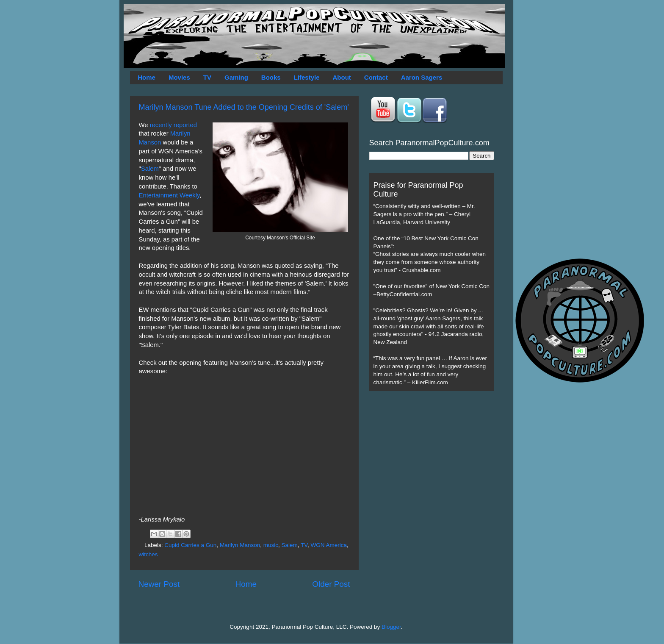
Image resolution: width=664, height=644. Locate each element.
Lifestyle (307, 77)
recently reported (173, 125)
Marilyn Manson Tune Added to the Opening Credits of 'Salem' (244, 107)
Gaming (236, 77)
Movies (179, 77)
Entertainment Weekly (169, 195)
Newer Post (159, 584)
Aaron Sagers (422, 77)
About (342, 77)
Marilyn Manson (240, 545)
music (271, 545)
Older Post (331, 584)
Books (271, 77)
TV (207, 77)
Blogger (391, 627)
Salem (150, 169)
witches (148, 554)
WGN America (329, 545)
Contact (376, 77)
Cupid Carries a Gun (190, 545)
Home (147, 77)
